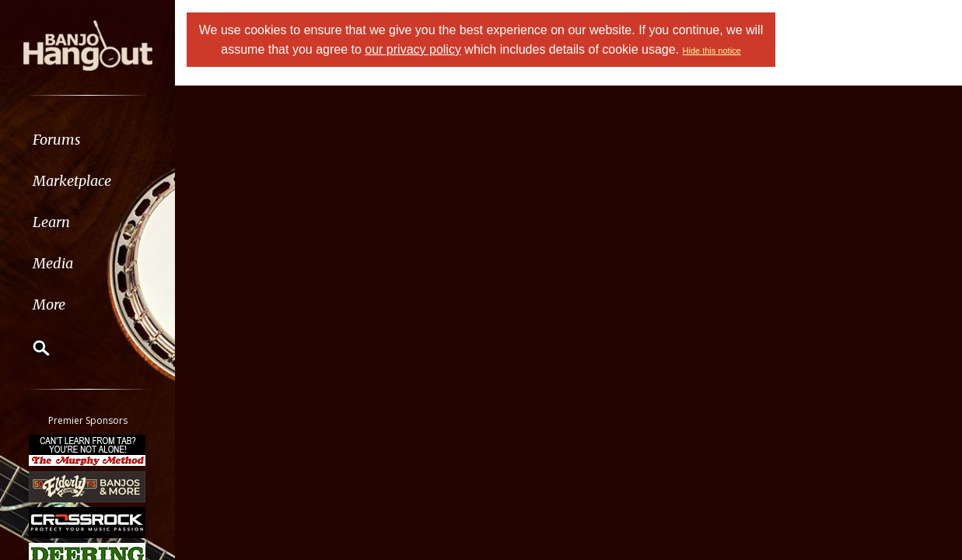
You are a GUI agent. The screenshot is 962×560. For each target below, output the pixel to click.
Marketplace (72, 181)
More (49, 304)
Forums (57, 140)
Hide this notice (712, 51)
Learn (51, 222)
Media (53, 263)
